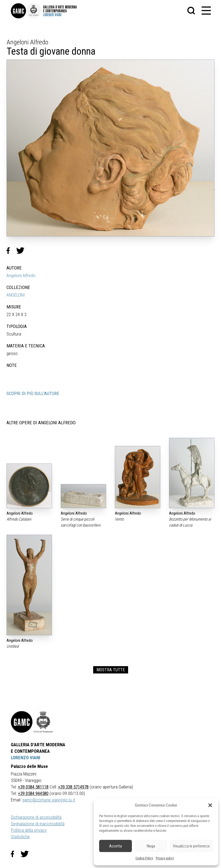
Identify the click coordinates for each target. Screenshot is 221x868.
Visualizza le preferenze (191, 846)
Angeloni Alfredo (21, 275)
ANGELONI (16, 295)
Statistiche (20, 837)
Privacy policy (165, 858)
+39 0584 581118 (33, 787)
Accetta (116, 846)
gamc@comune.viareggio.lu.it (49, 800)
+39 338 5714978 (73, 787)
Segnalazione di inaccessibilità (38, 824)
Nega (151, 846)
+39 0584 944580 (33, 793)
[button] (210, 805)
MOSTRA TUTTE (111, 670)
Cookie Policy (144, 858)
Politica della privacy (29, 830)
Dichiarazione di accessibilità (36, 817)
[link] (18, 11)
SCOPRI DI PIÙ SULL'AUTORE (33, 393)
